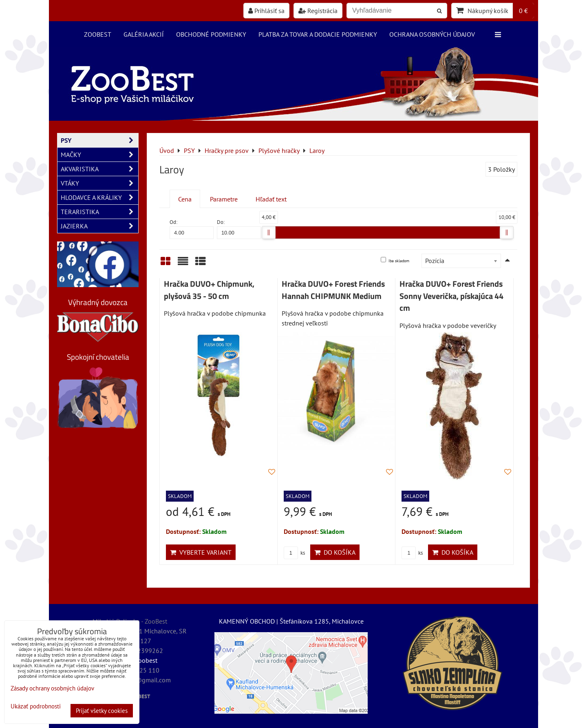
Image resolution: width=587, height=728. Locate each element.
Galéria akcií (144, 34)
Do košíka (335, 552)
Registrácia (318, 11)
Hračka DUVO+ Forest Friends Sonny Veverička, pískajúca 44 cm (451, 296)
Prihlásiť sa (266, 11)
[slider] (269, 232)
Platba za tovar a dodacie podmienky (318, 34)
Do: (239, 229)
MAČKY (99, 155)
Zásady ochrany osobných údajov (52, 688)
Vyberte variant (201, 552)
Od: (192, 229)
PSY (99, 140)
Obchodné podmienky (211, 34)
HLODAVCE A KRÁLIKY (99, 197)
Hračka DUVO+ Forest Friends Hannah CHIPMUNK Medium (333, 290)
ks (294, 553)
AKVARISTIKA (99, 169)
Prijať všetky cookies (102, 711)
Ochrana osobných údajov (432, 34)
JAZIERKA (99, 226)
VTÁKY (99, 183)
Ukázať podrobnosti (36, 707)
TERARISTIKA (99, 212)
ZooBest (98, 34)
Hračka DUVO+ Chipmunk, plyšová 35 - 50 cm (209, 290)
